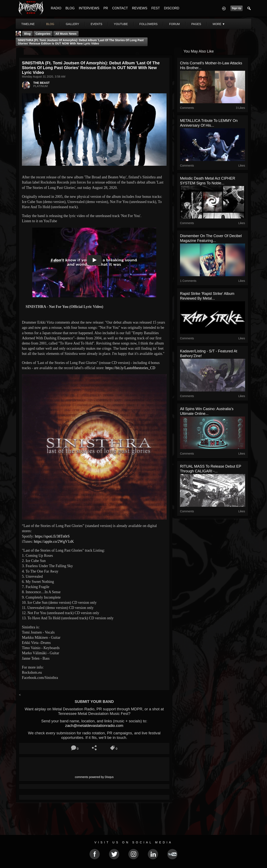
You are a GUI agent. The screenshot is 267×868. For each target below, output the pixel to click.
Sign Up (237, 8)
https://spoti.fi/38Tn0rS (52, 536)
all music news (66, 34)
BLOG (70, 8)
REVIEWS (140, 8)
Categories (43, 34)
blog (50, 24)
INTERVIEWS (89, 8)
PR (106, 8)
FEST (156, 8)
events (97, 24)
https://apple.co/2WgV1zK (54, 541)
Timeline (28, 24)
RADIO (56, 8)
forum (174, 24)
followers (149, 24)
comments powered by (94, 777)
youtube (121, 24)
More (219, 24)
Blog (27, 34)
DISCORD (172, 8)
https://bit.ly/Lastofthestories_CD (130, 368)
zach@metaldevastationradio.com (94, 726)
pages (196, 24)
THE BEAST (41, 83)
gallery (72, 24)
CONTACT (120, 8)
